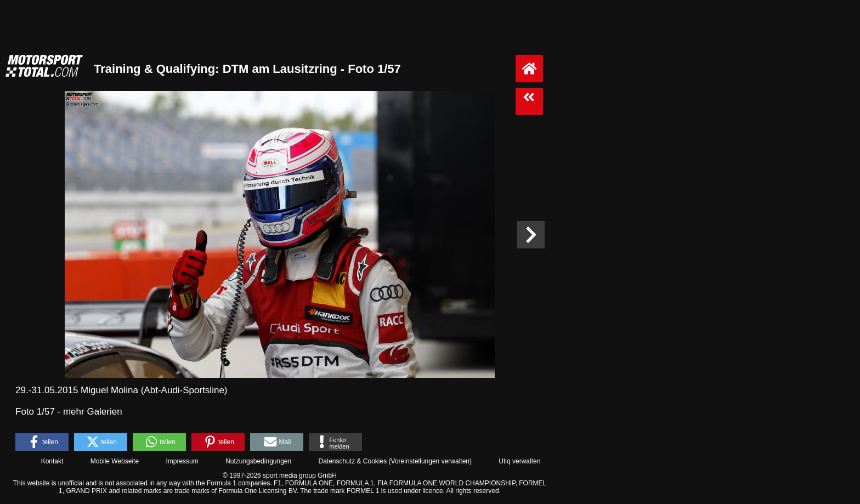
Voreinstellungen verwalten (430, 461)
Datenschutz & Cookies (352, 461)
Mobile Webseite (115, 461)
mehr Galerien (93, 412)
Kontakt (52, 461)
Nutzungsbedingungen (258, 461)
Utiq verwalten (519, 461)
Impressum (182, 461)
